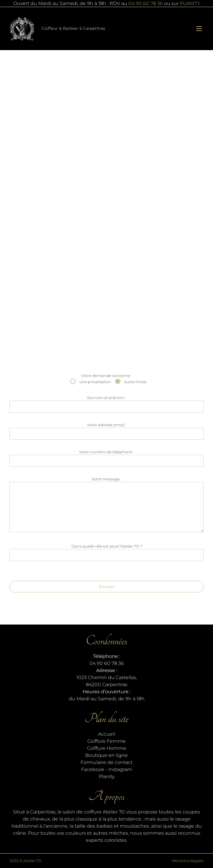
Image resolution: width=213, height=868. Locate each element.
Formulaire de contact (106, 762)
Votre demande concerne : (106, 379)
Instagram (120, 769)
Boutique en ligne (106, 755)
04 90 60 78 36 (146, 3)
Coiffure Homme (107, 748)
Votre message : (106, 505)
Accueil (106, 734)
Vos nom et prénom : (106, 404)
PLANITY (190, 3)
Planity (107, 776)
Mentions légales (188, 861)
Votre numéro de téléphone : (106, 458)
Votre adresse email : (106, 431)
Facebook (93, 769)
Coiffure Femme (106, 741)
